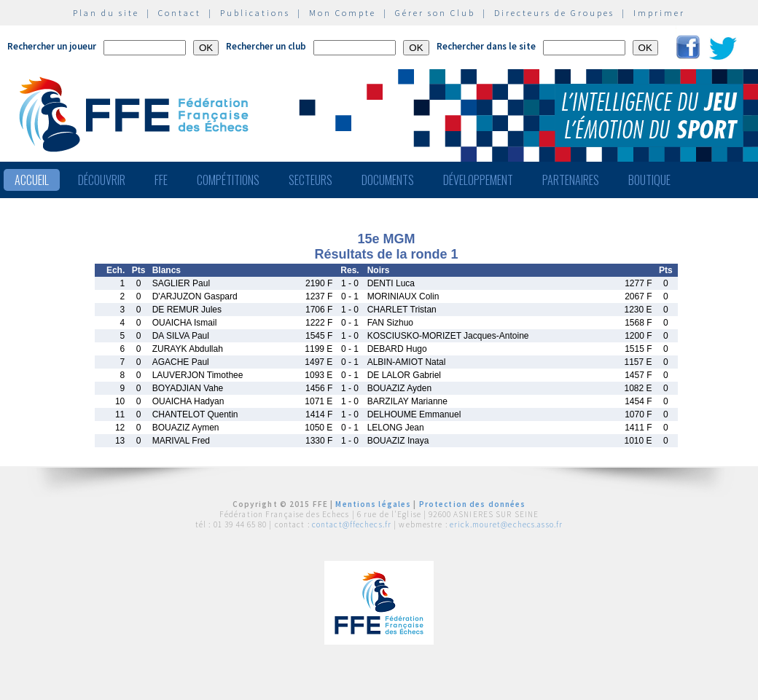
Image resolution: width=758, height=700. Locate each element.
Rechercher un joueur (52, 46)
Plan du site (106, 13)
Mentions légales (373, 504)
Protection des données (473, 504)
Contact (180, 13)
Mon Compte (343, 13)
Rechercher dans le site (486, 46)
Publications (255, 13)
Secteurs (310, 180)
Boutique (649, 180)
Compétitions (228, 180)
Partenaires (571, 180)
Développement (478, 180)
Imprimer (659, 13)
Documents (388, 180)
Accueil (32, 180)
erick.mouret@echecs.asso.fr (506, 524)
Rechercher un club (266, 46)
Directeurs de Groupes (554, 13)
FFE (161, 180)
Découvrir (102, 180)
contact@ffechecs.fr (352, 524)
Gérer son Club (435, 13)
